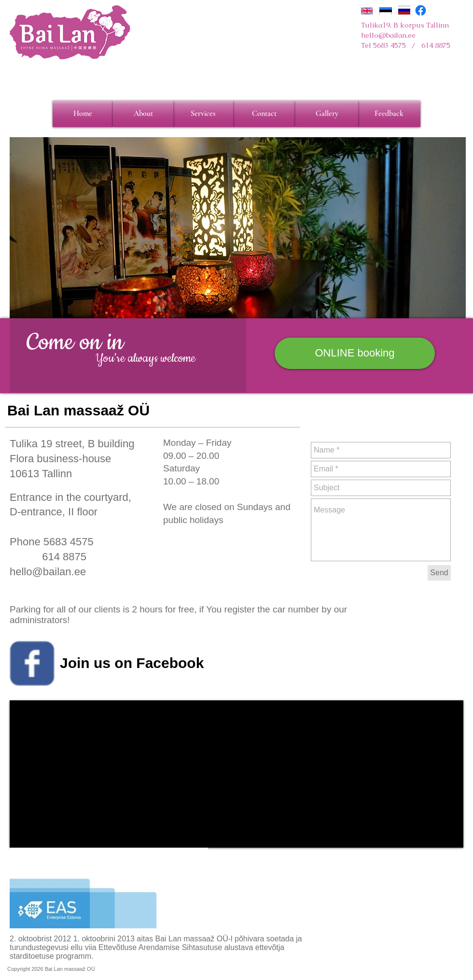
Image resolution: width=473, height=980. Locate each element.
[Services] (203, 114)
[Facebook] (421, 10)
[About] (143, 114)
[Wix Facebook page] (32, 663)
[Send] (439, 573)
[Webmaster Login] (411, 969)
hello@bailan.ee (388, 35)
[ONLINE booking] (355, 353)
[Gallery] (327, 114)
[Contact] (264, 114)
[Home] (83, 114)
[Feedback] (389, 114)
